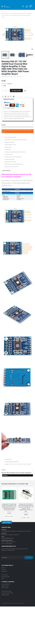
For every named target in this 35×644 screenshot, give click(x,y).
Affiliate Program (5, 595)
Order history (5, 575)
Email (14, 96)
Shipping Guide (5, 586)
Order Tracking (5, 588)
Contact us (4, 570)
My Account (4, 571)
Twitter (5, 96)
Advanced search (6, 577)
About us (4, 568)
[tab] (17, 125)
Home (2, 12)
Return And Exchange (6, 591)
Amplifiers (5, 475)
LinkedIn (8, 96)
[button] (32, 49)
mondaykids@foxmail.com (8, 538)
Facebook (3, 96)
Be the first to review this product (15, 76)
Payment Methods (6, 584)
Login (3, 578)
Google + (11, 96)
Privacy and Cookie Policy (7, 593)
